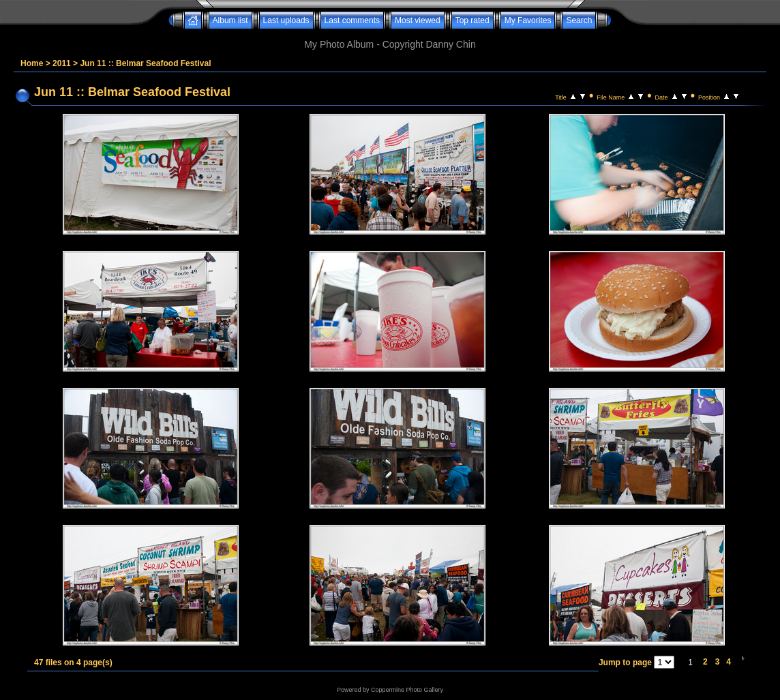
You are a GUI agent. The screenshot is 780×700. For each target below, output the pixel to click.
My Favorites (528, 20)
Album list (230, 20)
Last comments (352, 20)
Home (32, 63)
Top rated (472, 20)
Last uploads (286, 20)
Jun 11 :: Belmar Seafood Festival (145, 63)
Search (579, 20)
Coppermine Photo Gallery (407, 690)
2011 (62, 63)
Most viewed (418, 20)
